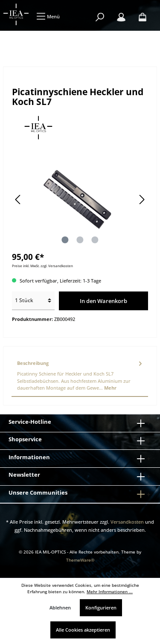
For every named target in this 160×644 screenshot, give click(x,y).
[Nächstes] (142, 200)
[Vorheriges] (18, 200)
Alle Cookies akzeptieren (83, 630)
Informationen (29, 457)
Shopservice (25, 439)
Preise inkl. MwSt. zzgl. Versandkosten (42, 266)
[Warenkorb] (143, 17)
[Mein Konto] (121, 17)
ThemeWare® (80, 560)
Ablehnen (60, 608)
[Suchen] (100, 17)
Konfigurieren (101, 608)
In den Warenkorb (103, 301)
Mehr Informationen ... (110, 592)
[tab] (80, 376)
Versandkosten (127, 522)
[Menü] (48, 16)
